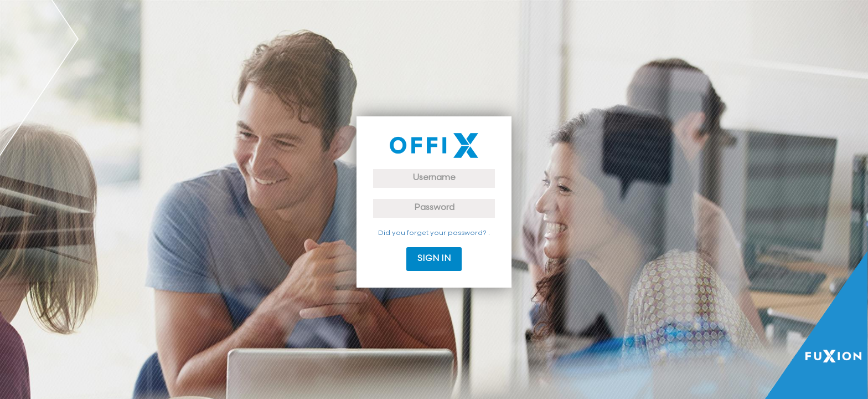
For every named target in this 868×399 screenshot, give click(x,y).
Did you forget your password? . (434, 233)
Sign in (434, 259)
